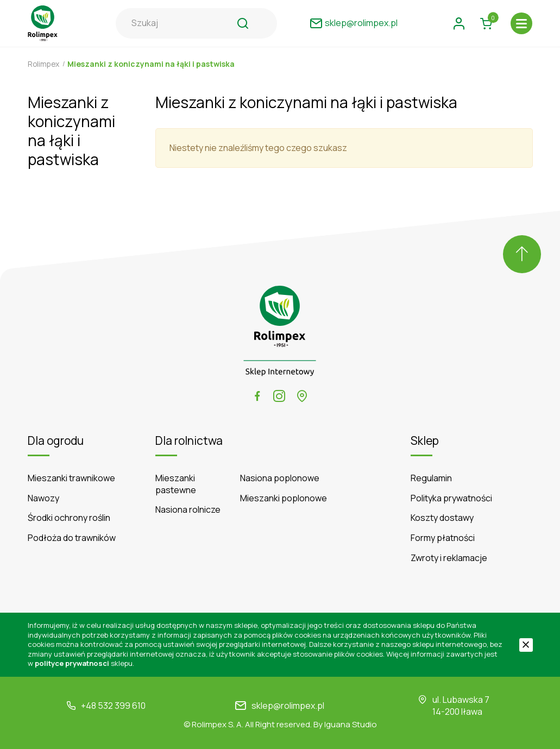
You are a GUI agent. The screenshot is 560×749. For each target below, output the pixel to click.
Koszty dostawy (442, 518)
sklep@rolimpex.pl (288, 706)
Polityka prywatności (451, 498)
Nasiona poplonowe (280, 478)
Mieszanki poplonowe (284, 498)
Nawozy (43, 498)
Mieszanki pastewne (176, 484)
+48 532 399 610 (113, 706)
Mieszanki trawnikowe (71, 478)
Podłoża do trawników (72, 538)
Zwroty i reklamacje (449, 558)
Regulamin (431, 478)
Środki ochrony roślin (69, 518)
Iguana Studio (351, 724)
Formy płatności (443, 538)
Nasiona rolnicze (188, 510)
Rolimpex (44, 64)
